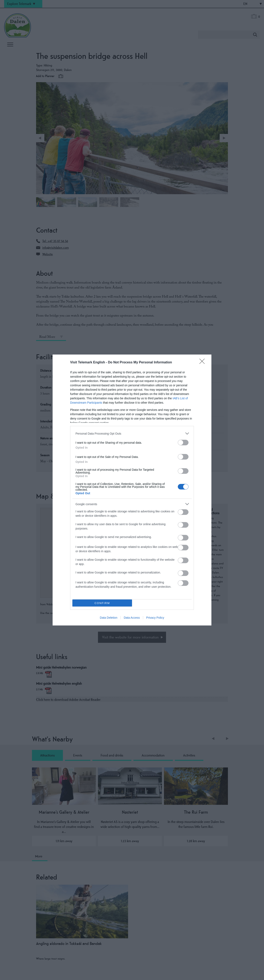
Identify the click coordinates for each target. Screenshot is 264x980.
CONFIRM (102, 603)
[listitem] (132, 433)
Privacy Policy (155, 618)
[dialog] (132, 490)
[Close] (203, 363)
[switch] (183, 443)
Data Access (132, 618)
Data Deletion (109, 618)
